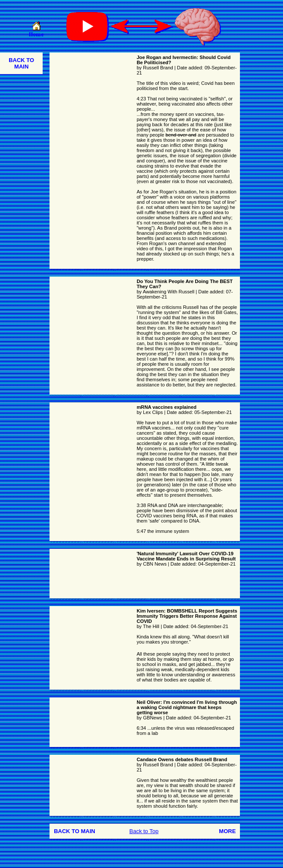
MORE (227, 831)
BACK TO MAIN (21, 63)
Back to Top (144, 831)
